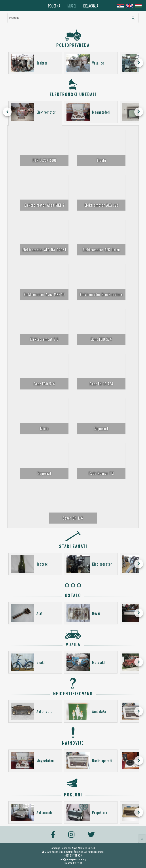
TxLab (79, 863)
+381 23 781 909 (73, 855)
